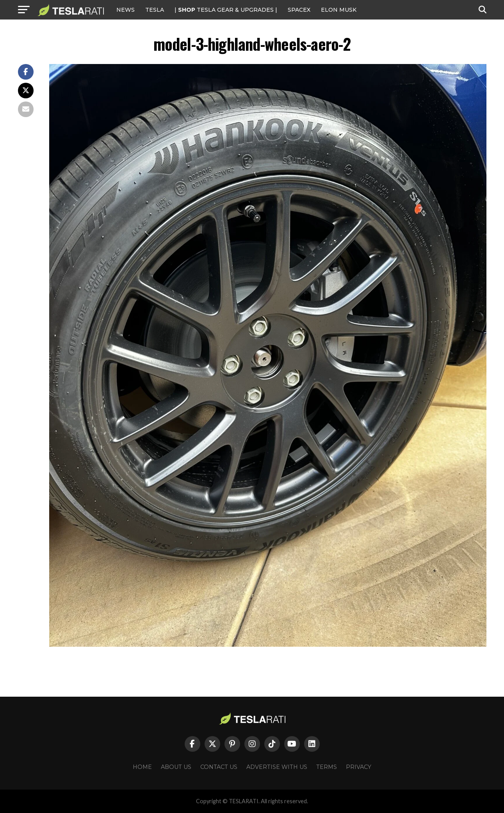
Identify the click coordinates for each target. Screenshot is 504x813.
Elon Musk (339, 10)
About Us (176, 767)
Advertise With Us (277, 767)
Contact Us (219, 767)
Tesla (155, 10)
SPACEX (299, 10)
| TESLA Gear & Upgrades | (226, 10)
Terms (327, 767)
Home (142, 767)
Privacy (359, 767)
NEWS (126, 10)
